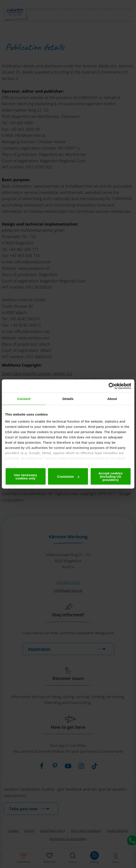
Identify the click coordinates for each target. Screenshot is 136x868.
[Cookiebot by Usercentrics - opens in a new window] (112, 386)
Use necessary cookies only (25, 476)
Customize (68, 476)
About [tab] (112, 399)
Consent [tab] (24, 399)
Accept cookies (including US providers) (111, 476)
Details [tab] (68, 399)
